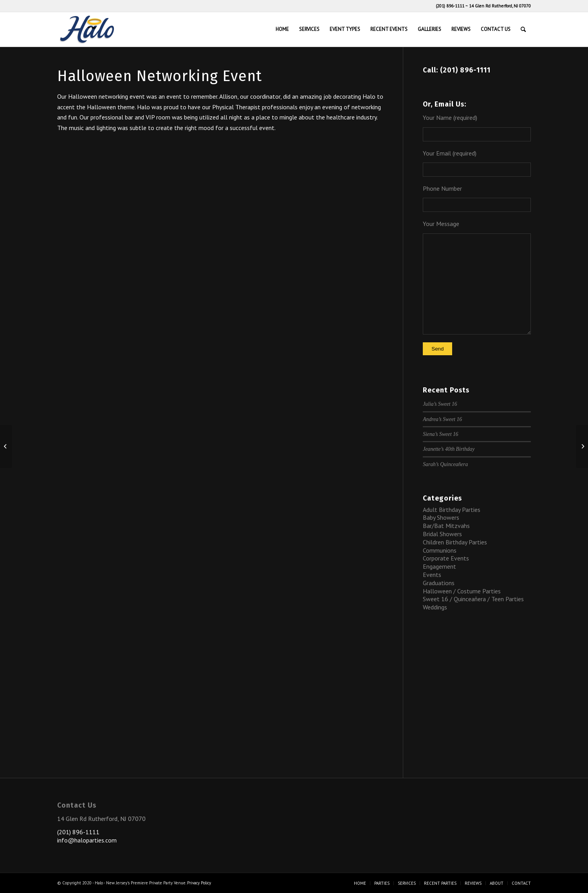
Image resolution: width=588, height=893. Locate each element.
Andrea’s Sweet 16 (442, 419)
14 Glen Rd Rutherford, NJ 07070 (500, 6)
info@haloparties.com (87, 840)
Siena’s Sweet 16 (440, 434)
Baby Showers (441, 517)
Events (432, 575)
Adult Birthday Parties (452, 510)
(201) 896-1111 (450, 6)
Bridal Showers (442, 534)
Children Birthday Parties (455, 542)
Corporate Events (446, 558)
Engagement (439, 566)
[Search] (523, 29)
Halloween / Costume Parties (462, 591)
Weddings (435, 607)
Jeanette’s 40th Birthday (449, 449)
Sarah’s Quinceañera (445, 464)
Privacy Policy (199, 883)
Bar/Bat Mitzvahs (446, 526)
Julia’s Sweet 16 (440, 404)
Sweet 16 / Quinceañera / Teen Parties (473, 599)
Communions (440, 550)
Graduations (439, 583)
